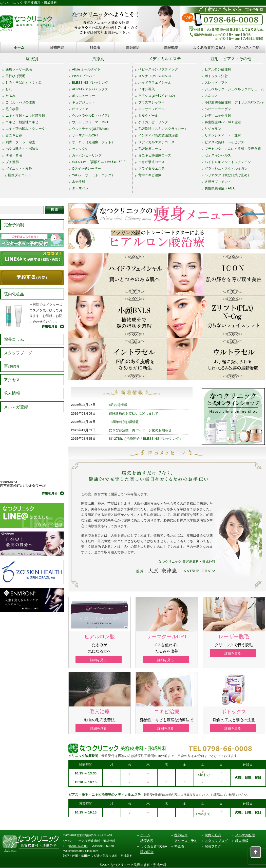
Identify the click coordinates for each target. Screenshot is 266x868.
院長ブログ (213, 847)
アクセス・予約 (247, 47)
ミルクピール (148, 116)
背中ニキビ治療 (150, 175)
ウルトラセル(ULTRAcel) (90, 129)
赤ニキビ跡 (14, 135)
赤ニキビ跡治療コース (155, 155)
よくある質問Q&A (154, 847)
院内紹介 (147, 852)
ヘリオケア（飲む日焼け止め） (228, 175)
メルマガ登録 (16, 407)
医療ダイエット (20, 175)
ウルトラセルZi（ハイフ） (91, 116)
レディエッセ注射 (218, 116)
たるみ (11, 96)
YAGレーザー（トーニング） (93, 175)
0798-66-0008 (78, 846)
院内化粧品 (14, 294)
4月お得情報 (118, 405)
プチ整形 (12, 162)
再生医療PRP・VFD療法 (223, 122)
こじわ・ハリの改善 (20, 102)
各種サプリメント (218, 182)
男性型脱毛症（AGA (220, 188)
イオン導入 (147, 89)
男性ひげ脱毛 (15, 76)
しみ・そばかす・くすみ (24, 83)
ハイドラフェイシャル (155, 83)
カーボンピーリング (87, 155)
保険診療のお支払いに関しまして (134, 413)
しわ (9, 89)
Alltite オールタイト (86, 69)
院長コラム (14, 339)
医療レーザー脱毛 (19, 69)
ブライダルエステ (151, 169)
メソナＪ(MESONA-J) (155, 76)
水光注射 (79, 182)
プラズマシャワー (151, 102)
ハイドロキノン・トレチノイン (228, 162)
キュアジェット (83, 102)
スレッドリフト (216, 83)
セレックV (80, 149)
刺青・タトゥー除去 (20, 142)
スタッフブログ (18, 353)
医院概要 (171, 47)
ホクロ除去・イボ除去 (22, 149)
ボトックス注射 (216, 76)
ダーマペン (80, 188)
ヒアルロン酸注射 (218, 69)
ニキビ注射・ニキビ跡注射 (25, 116)
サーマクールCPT (85, 135)
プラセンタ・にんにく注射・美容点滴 (233, 149)
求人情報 (12, 393)
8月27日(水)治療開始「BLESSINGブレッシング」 (146, 439)
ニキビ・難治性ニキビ (22, 122)
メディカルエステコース (156, 142)
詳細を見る (100, 660)
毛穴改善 (12, 109)
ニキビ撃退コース (151, 162)
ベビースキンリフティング (158, 69)
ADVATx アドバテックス (90, 89)
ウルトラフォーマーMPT (90, 122)
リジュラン (213, 129)
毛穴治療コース (150, 149)
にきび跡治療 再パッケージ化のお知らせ (140, 430)
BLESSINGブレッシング (90, 83)
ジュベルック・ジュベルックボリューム (234, 89)
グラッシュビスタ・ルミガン (226, 169)
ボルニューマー (83, 96)
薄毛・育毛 (14, 155)
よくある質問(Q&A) (209, 47)
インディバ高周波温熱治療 (158, 135)
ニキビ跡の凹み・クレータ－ (27, 129)
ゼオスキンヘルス (218, 155)
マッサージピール (151, 109)
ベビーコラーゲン (218, 109)
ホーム (19, 47)
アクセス (12, 380)
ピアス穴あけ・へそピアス (224, 142)
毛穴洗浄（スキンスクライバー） (163, 129)
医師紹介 (133, 47)
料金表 (95, 47)
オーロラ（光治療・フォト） (93, 142)
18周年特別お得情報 (124, 422)
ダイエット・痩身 (19, 169)
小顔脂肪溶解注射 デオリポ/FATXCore (234, 102)
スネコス (211, 96)
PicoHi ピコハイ (84, 76)
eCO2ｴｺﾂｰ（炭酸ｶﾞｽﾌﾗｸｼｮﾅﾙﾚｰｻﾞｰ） (100, 162)
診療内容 (57, 47)
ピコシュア (80, 109)
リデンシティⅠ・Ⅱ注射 (223, 135)
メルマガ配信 (245, 835)
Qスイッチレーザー (86, 169)
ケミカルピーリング (153, 122)
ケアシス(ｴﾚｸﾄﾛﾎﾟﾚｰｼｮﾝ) (157, 96)
